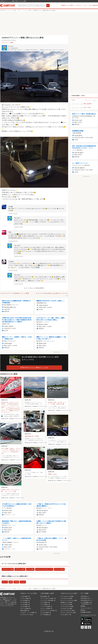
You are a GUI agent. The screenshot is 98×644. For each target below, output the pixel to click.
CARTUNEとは (85, 596)
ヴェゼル (23, 582)
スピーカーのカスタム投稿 (68, 611)
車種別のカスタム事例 (67, 5)
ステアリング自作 (20, 569)
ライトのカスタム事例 (66, 605)
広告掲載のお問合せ (86, 612)
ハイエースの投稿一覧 (46, 607)
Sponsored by (57, 352)
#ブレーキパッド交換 (10, 491)
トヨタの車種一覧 (25, 596)
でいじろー (11, 46)
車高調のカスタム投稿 (66, 603)
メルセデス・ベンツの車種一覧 (28, 613)
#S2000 (50, 402)
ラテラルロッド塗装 (8, 569)
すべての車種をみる (46, 615)
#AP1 (55, 402)
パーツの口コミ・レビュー (81, 5)
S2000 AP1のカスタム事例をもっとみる (34, 368)
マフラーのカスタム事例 (67, 607)
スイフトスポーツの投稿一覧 (48, 598)
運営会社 (83, 610)
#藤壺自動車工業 (29, 436)
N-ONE (16, 582)
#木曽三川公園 (60, 404)
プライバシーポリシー (86, 608)
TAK (10, 232)
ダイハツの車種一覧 (26, 609)
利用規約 (83, 606)
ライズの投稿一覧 (45, 603)
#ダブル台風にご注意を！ (8, 449)
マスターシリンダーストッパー (44, 569)
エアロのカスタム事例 (66, 609)
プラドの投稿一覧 (45, 605)
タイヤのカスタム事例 (66, 598)
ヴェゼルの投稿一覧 (46, 613)
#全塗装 (37, 436)
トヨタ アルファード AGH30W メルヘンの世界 (15, 293)
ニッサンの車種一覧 (26, 598)
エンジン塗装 (30, 569)
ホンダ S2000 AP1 (13, 48)
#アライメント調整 (8, 43)
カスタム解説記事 (93, 5)
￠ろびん (11, 262)
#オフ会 (60, 402)
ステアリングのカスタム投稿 (68, 613)
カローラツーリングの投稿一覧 (49, 611)
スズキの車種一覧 (25, 607)
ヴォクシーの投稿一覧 (46, 609)
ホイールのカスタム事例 (67, 596)
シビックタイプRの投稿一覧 (48, 600)
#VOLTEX (12, 450)
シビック (5, 582)
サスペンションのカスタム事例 (69, 600)
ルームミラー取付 (59, 569)
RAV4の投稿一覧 (45, 596)
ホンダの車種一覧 (25, 600)
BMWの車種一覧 (25, 611)
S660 (11, 582)
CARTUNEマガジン (86, 598)
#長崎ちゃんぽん (53, 474)
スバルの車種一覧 (25, 605)
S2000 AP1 (4, 400)
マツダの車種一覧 (25, 603)
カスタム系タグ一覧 (66, 615)
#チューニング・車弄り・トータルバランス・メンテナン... (11, 407)
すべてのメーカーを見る (27, 615)
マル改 (11, 207)
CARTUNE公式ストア (86, 600)
